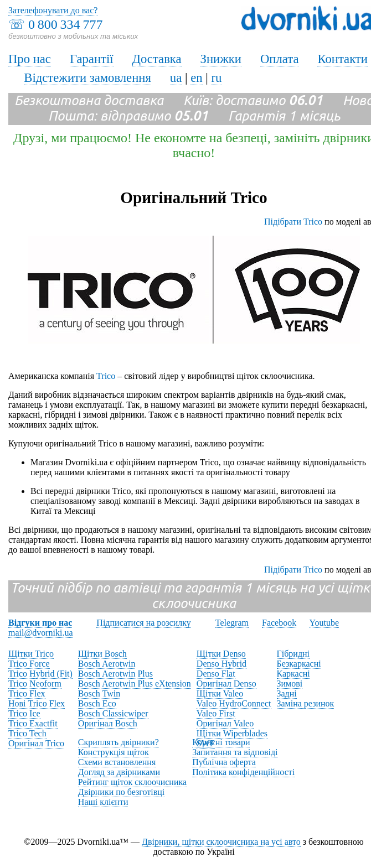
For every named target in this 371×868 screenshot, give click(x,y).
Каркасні (293, 674)
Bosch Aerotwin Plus (115, 674)
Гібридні (293, 654)
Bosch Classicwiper (113, 713)
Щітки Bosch (102, 654)
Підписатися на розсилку (143, 623)
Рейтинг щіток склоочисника (132, 782)
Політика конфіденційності (243, 772)
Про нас (30, 59)
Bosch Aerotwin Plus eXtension (135, 684)
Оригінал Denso (226, 684)
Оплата (280, 59)
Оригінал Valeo (225, 723)
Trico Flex (27, 693)
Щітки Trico (31, 654)
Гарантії (92, 59)
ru (216, 78)
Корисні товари (221, 742)
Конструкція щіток (114, 752)
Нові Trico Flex (37, 703)
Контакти (342, 59)
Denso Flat (216, 674)
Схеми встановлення (117, 762)
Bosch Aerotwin (107, 664)
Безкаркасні (299, 664)
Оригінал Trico (36, 743)
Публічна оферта (224, 762)
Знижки (221, 59)
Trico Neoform (35, 684)
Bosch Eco (97, 703)
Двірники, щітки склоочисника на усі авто (221, 842)
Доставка (157, 59)
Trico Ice (24, 713)
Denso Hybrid (221, 664)
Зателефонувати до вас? (53, 10)
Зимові (290, 684)
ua (176, 78)
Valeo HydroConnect (234, 703)
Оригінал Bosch (108, 723)
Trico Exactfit (33, 723)
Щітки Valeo (220, 693)
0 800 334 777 (65, 24)
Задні (287, 693)
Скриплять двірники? (118, 742)
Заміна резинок (306, 703)
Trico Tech (27, 733)
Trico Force (29, 664)
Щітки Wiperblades (232, 733)
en (196, 78)
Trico (106, 376)
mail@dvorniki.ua (41, 633)
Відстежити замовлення (87, 78)
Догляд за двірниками (119, 772)
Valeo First (216, 713)
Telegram (232, 623)
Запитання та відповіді (235, 752)
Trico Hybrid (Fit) (40, 674)
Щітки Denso (221, 654)
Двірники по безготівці (121, 792)
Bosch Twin (99, 693)
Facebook (279, 623)
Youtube (324, 623)
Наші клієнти (103, 802)
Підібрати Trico (293, 222)
